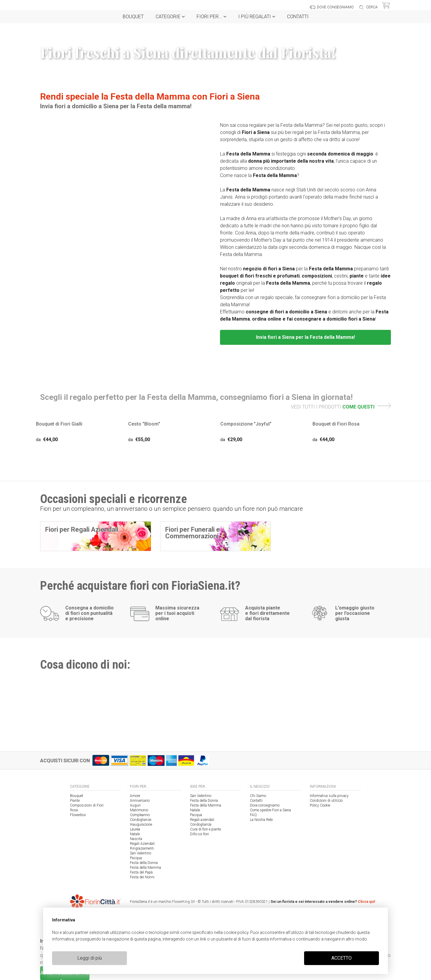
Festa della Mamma (145, 868)
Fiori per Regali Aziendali (82, 529)
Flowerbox (78, 815)
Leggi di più (89, 958)
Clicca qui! (366, 902)
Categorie (170, 17)
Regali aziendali (202, 820)
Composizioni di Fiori (87, 805)
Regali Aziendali (142, 844)
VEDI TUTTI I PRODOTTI (341, 407)
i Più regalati (257, 17)
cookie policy (236, 932)
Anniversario (140, 801)
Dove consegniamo (265, 805)
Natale (135, 834)
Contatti (298, 17)
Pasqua (136, 858)
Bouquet (133, 17)
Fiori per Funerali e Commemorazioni (193, 533)
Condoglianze (141, 820)
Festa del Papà (141, 872)
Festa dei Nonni (142, 877)
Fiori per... (211, 17)
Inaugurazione (141, 824)
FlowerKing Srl (183, 902)
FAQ (253, 815)
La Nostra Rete (261, 820)
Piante (75, 801)
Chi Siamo (258, 796)
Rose (74, 810)
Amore (135, 796)
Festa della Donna (144, 863)
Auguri (135, 805)
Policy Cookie (320, 805)
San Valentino (141, 853)
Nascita (136, 839)
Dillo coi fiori (199, 834)
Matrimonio (139, 810)
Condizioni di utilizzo (326, 801)
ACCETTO (342, 958)
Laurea (135, 829)
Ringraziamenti (142, 848)
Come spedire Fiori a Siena (270, 810)
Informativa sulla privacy (329, 796)
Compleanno (140, 815)
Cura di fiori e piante (205, 829)
